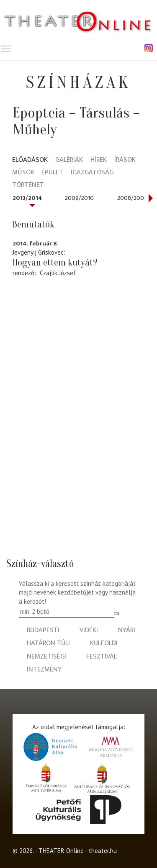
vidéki (89, 630)
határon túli (48, 643)
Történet (28, 185)
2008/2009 (132, 198)
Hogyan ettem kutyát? (55, 263)
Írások (125, 160)
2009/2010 (79, 198)
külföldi (104, 643)
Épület (52, 173)
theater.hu (103, 851)
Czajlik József (58, 273)
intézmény (44, 670)
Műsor (23, 173)
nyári (127, 630)
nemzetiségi (46, 657)
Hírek (99, 160)
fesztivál (102, 657)
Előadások (30, 160)
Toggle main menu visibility (6, 47)
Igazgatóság (92, 173)
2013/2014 (27, 198)
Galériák (69, 160)
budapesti (43, 630)
